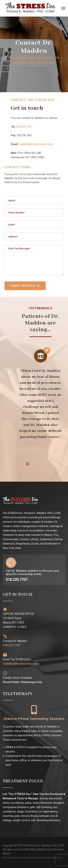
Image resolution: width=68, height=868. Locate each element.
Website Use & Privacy (50, 849)
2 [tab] (38, 464)
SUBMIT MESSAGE (25, 286)
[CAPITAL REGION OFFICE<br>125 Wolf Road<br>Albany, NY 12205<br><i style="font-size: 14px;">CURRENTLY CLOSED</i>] (5, 609)
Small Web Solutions (50, 858)
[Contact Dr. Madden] (5, 636)
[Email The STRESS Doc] (5, 655)
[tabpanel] (40, 394)
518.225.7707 (24, 127)
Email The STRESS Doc (17, 659)
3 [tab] (48, 464)
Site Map (31, 849)
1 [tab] (27, 464)
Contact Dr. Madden (15, 641)
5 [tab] (43, 467)
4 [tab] (59, 464)
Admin (7, 854)
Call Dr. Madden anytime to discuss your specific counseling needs (33, 572)
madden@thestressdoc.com (36, 144)
